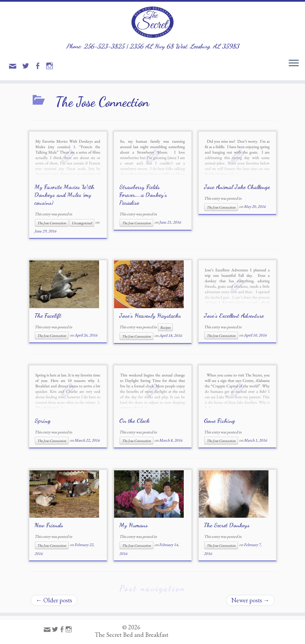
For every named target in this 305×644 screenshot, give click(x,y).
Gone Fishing (219, 420)
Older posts (54, 600)
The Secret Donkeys (227, 525)
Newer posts (250, 600)
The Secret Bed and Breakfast (131, 635)
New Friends (49, 525)
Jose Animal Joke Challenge (237, 187)
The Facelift (48, 315)
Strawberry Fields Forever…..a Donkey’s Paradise (143, 195)
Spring (43, 420)
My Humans (134, 525)
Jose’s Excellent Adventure (234, 315)
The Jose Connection (52, 223)
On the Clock (134, 420)
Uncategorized (82, 223)
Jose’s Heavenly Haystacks (150, 315)
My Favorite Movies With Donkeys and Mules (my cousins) (64, 195)
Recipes (165, 327)
